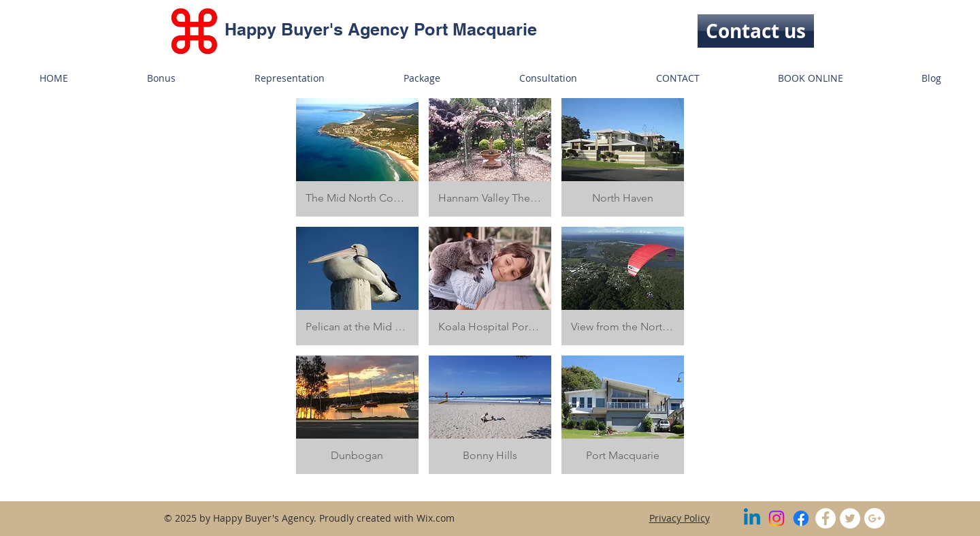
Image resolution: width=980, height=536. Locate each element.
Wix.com (436, 518)
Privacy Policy (680, 518)
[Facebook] (801, 518)
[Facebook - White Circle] (826, 518)
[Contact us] (756, 31)
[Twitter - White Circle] (850, 518)
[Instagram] (777, 518)
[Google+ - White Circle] (875, 518)
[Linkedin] (752, 518)
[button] (357, 157)
